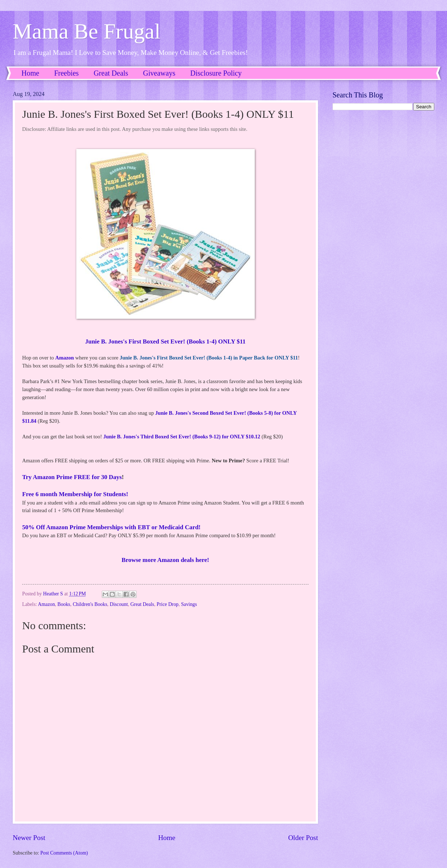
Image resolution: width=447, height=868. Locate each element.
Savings (189, 604)
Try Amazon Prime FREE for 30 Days (72, 477)
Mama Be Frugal (87, 31)
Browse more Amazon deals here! (166, 560)
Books (64, 604)
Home (30, 73)
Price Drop (168, 604)
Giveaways (159, 73)
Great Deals (111, 73)
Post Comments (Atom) (64, 853)
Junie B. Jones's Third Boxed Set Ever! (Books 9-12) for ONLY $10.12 (182, 437)
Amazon (65, 358)
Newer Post (29, 838)
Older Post (303, 838)
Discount (119, 604)
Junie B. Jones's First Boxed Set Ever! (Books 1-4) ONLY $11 (165, 341)
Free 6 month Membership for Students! (75, 494)
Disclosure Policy (216, 73)
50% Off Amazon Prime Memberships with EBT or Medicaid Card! (111, 527)
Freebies (67, 73)
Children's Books (90, 604)
